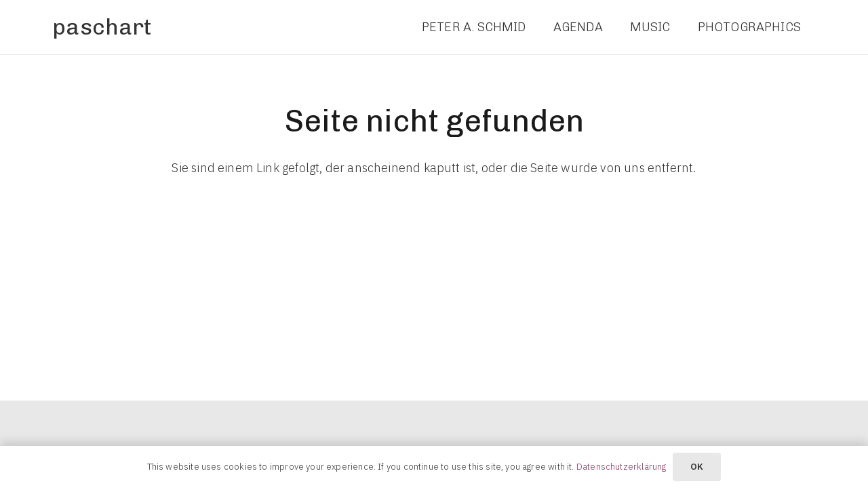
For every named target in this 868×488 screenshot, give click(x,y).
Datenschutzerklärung (622, 467)
